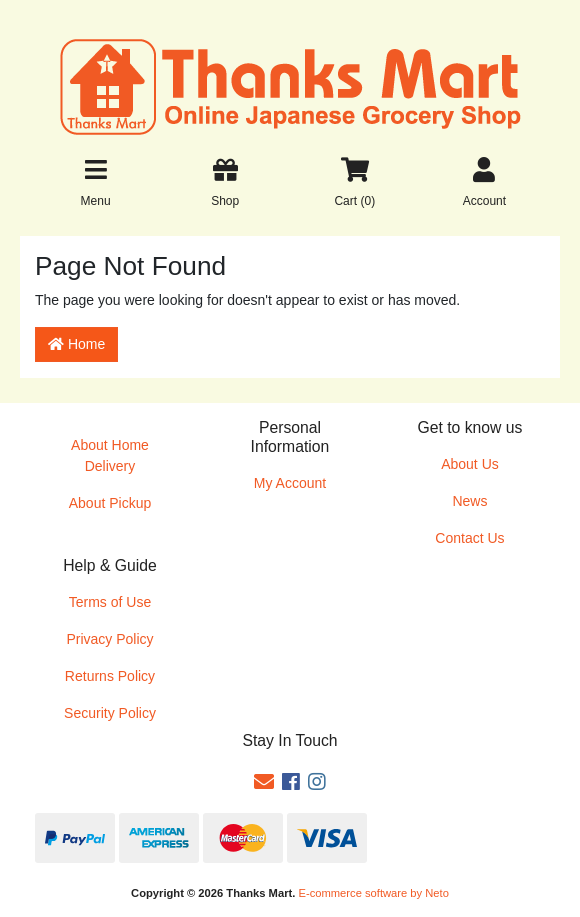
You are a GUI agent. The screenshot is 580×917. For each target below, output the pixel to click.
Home (76, 344)
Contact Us (469, 538)
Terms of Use (110, 602)
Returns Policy (110, 676)
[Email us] (264, 782)
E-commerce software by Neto (373, 893)
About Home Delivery (110, 455)
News (469, 501)
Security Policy (110, 713)
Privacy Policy (109, 639)
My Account (290, 483)
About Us (470, 464)
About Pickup (110, 503)
